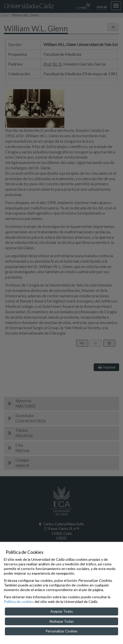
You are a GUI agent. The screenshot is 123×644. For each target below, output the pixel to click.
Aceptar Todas (62, 611)
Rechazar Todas (62, 621)
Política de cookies (19, 601)
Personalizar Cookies (62, 631)
